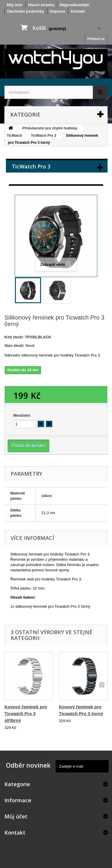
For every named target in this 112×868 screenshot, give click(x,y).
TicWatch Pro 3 (44, 136)
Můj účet (16, 816)
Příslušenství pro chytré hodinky (50, 128)
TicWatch (15, 136)
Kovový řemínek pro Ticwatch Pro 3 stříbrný (26, 714)
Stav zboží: (14, 346)
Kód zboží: (14, 337)
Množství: (22, 415)
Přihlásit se (96, 39)
